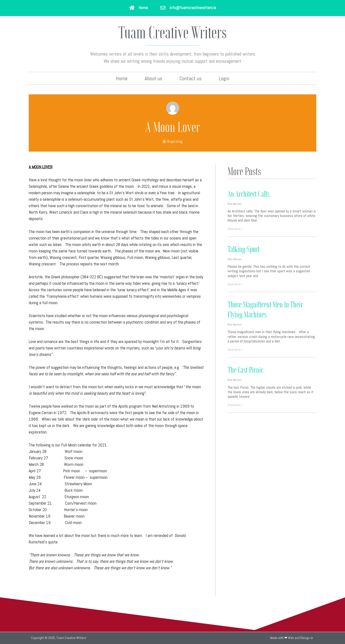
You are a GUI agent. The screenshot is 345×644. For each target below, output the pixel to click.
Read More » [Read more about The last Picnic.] (235, 405)
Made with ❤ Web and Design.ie (292, 638)
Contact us (190, 78)
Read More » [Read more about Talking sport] (235, 284)
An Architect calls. (249, 193)
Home (122, 78)
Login (224, 78)
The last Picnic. (246, 369)
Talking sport (244, 249)
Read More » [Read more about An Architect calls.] (235, 229)
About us (153, 78)
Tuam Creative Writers (172, 32)
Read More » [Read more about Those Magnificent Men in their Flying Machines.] (235, 350)
